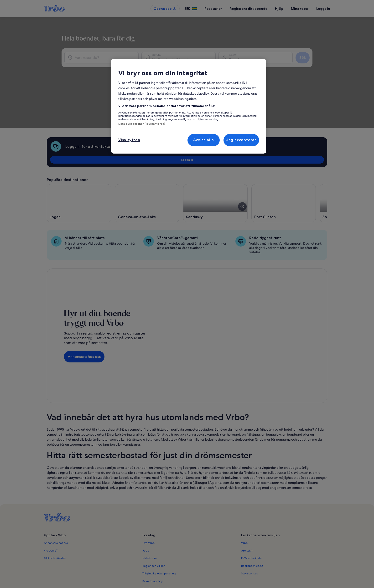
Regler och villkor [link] (153, 511)
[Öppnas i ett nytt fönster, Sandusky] (215, 163)
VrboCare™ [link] (51, 496)
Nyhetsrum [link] (150, 504)
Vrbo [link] (244, 489)
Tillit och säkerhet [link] (55, 504)
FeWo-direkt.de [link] (251, 504)
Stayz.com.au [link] (250, 519)
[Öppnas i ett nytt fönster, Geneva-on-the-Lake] (147, 163)
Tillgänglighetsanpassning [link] (159, 519)
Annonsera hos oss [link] (56, 489)
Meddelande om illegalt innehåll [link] (164, 542)
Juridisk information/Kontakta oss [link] (164, 550)
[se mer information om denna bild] (242, 166)
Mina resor (300, 9)
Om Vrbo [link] (148, 489)
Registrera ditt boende (249, 9)
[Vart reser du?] (115, 65)
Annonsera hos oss (84, 309)
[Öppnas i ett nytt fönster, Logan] (79, 163)
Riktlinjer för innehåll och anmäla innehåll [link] (169, 557)
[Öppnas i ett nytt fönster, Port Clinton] (284, 163)
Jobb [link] (146, 496)
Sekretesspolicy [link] (153, 527)
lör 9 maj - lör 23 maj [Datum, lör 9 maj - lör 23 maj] (208, 67)
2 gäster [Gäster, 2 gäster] (266, 67)
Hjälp (279, 9)
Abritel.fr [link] (247, 496)
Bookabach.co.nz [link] (252, 511)
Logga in (323, 9)
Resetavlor (213, 9)
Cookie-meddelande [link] (156, 534)
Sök (315, 65)
